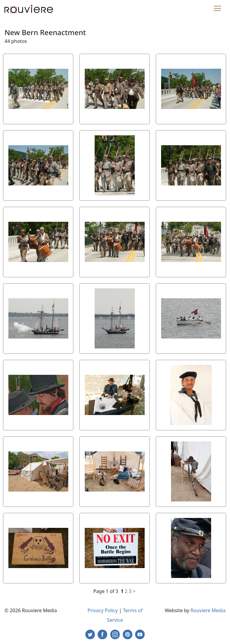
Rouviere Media (208, 610)
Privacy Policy (103, 610)
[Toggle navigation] (217, 8)
